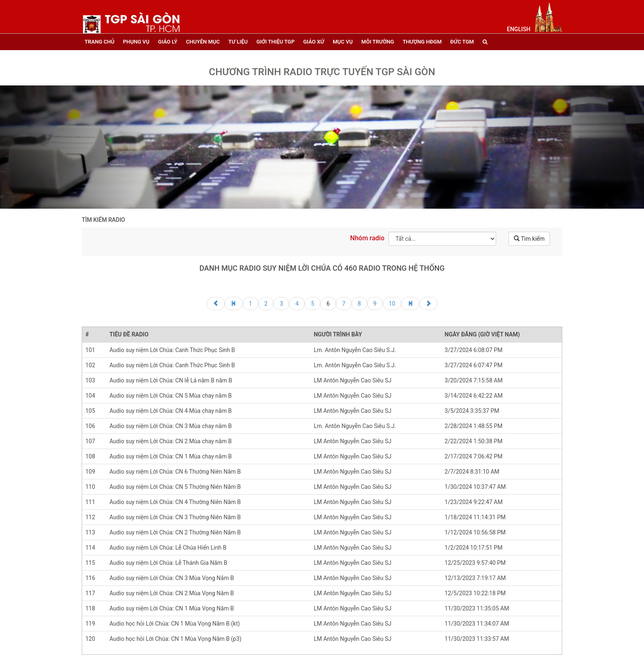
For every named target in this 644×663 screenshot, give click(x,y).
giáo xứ (314, 42)
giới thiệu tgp (275, 42)
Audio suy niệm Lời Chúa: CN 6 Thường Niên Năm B (175, 472)
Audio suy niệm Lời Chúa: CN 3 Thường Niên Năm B (175, 517)
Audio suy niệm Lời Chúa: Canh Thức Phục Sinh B (172, 350)
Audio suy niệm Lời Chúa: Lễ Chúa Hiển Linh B (168, 548)
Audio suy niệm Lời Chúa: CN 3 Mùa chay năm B (170, 426)
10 (392, 304)
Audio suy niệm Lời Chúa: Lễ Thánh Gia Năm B (168, 563)
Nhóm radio (367, 238)
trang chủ (99, 42)
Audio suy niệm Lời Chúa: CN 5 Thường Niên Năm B (175, 487)
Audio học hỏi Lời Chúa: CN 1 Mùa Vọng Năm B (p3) (175, 639)
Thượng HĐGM (422, 42)
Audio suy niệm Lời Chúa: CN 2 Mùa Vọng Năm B (171, 593)
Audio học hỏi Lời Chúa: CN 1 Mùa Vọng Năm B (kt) (175, 624)
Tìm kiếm (529, 239)
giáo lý (168, 42)
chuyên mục (203, 42)
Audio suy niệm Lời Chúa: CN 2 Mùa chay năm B (170, 441)
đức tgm (462, 42)
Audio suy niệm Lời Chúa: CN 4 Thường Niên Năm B (175, 502)
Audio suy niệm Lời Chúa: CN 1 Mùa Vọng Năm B (171, 608)
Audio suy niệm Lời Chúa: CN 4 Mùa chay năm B (170, 411)
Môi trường (378, 42)
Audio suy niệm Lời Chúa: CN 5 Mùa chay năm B (170, 396)
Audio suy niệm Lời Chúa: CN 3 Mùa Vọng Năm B (171, 578)
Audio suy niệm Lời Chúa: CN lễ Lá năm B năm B (171, 380)
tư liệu (238, 42)
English (519, 29)
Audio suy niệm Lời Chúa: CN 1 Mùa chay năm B (170, 456)
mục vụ (343, 42)
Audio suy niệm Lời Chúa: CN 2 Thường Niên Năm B (175, 532)
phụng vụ (136, 42)
